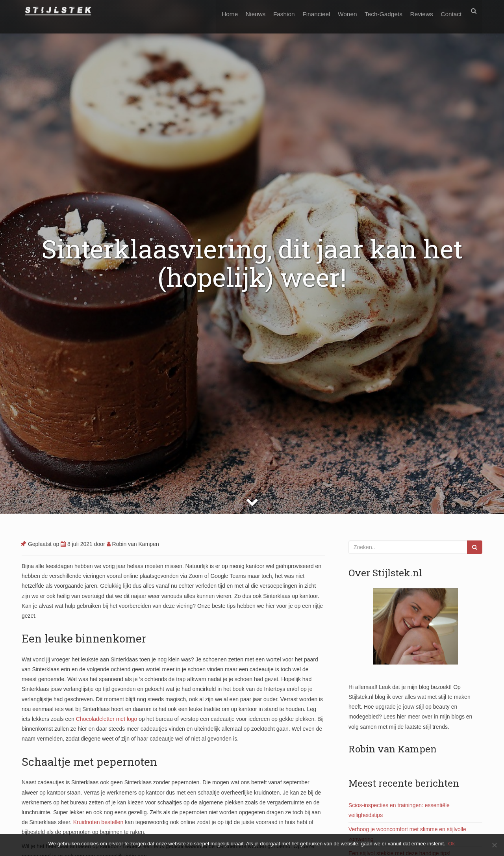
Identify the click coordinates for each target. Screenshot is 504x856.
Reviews (419, 11)
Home (216, 11)
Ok (453, 844)
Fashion (274, 11)
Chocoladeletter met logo (106, 719)
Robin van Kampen (133, 544)
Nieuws (243, 11)
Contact (450, 11)
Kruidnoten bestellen (98, 822)
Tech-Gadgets (379, 11)
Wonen (341, 11)
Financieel (308, 11)
